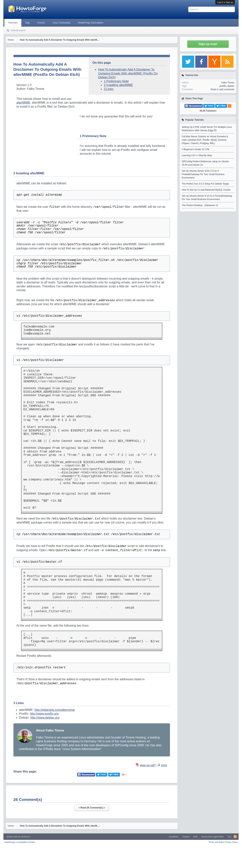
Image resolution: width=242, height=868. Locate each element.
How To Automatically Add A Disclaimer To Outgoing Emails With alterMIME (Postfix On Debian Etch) (128, 73)
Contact (186, 837)
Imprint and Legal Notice (212, 837)
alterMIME (23, 103)
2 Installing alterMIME (118, 85)
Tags (28, 23)
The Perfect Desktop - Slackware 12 (200, 205)
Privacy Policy (231, 842)
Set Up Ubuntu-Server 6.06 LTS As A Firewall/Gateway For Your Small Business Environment (203, 174)
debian (231, 86)
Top (229, 837)
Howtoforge (20, 842)
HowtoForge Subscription (91, 23)
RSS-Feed (235, 837)
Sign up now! (208, 44)
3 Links (109, 89)
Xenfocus (26, 837)
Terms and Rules (216, 842)
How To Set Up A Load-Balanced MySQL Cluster (206, 190)
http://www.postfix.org (44, 714)
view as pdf (147, 765)
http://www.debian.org (45, 718)
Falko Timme (228, 83)
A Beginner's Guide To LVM (195, 149)
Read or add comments (222, 89)
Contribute (174, 837)
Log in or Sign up (225, 2)
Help (195, 837)
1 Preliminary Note (116, 81)
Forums (41, 23)
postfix (223, 86)
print (164, 765)
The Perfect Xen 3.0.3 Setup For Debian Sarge (205, 184)
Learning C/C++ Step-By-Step (197, 155)
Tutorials (13, 23)
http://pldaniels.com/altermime (55, 710)
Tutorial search (18, 30)
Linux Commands (62, 23)
